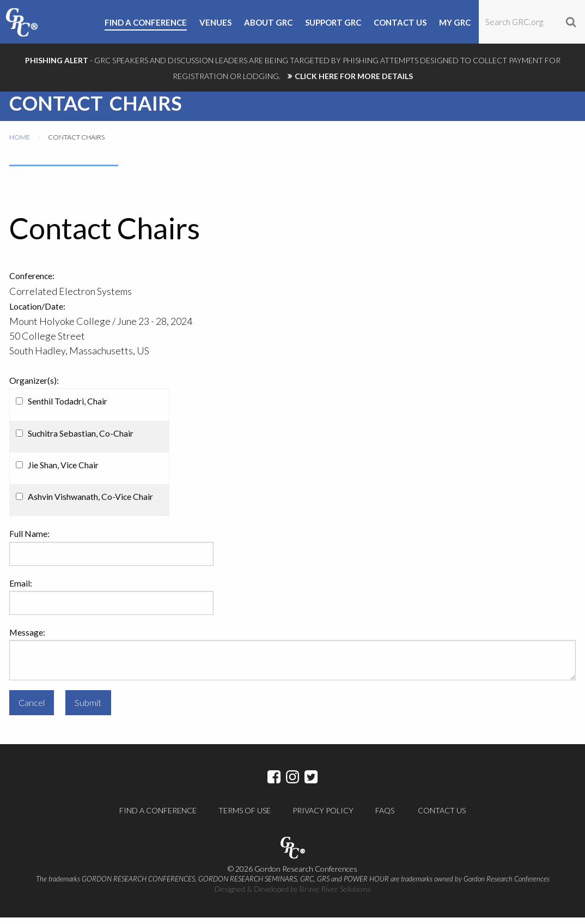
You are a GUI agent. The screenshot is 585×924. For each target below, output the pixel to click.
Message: (27, 639)
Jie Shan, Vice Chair (63, 471)
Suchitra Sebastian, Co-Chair (81, 440)
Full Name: (29, 540)
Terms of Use (245, 817)
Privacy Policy (323, 817)
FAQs (385, 817)
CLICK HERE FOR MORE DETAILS (354, 76)
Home (20, 144)
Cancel (32, 709)
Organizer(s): (34, 387)
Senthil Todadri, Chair (68, 407)
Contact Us (442, 817)
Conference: (32, 282)
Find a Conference (158, 817)
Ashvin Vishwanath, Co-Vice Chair (90, 503)
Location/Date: (37, 313)
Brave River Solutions (335, 895)
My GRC (455, 23)
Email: (21, 590)
